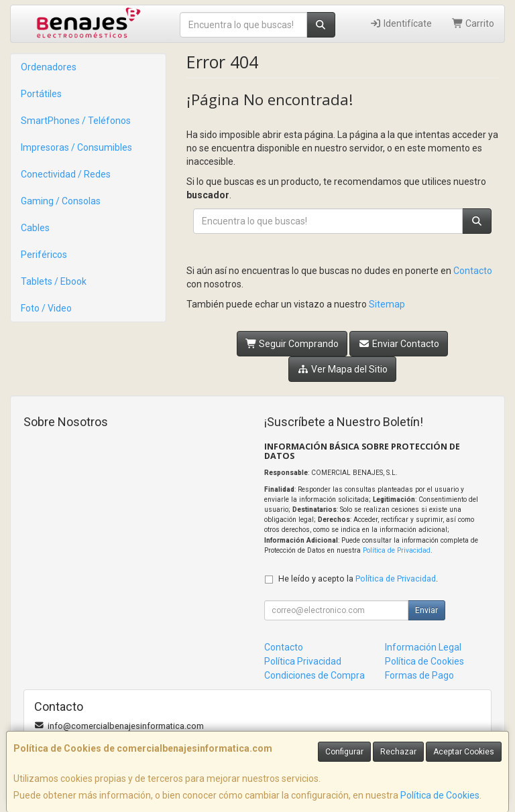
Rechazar (398, 752)
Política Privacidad (303, 661)
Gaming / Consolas (61, 201)
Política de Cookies (440, 795)
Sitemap (387, 304)
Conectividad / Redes (66, 174)
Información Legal (423, 647)
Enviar (426, 610)
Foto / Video (46, 308)
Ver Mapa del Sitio (342, 369)
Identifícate (401, 23)
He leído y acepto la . (358, 579)
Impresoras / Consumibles (76, 147)
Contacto (473, 271)
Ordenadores (49, 67)
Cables (35, 228)
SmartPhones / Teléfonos (76, 121)
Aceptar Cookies (464, 752)
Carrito (473, 23)
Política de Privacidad (397, 550)
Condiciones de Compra (314, 675)
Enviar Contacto (399, 344)
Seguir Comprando (292, 344)
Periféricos (44, 255)
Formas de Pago (419, 675)
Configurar (344, 752)
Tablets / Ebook (54, 281)
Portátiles (41, 94)
